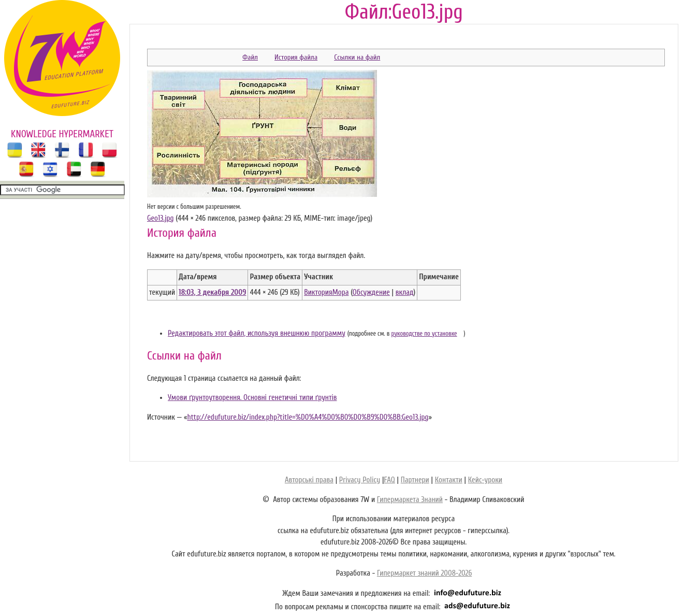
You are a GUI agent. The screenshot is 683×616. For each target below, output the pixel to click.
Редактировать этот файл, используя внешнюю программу (257, 333)
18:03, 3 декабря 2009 (212, 292)
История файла (296, 57)
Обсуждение (371, 292)
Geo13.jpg (161, 218)
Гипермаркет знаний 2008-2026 (424, 573)
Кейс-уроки (485, 480)
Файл (250, 57)
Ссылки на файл (357, 57)
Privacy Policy (360, 480)
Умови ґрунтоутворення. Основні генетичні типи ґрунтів (252, 398)
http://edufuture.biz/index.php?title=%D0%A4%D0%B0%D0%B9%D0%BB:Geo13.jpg (308, 417)
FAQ (389, 480)
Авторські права (309, 480)
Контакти (449, 480)
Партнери (415, 480)
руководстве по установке (424, 334)
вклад (405, 292)
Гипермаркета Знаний (410, 500)
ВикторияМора (326, 292)
